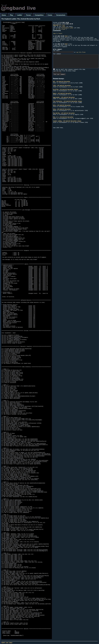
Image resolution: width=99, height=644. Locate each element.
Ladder (20, 15)
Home (4, 15)
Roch (66, 36)
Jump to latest (58, 33)
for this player (61, 29)
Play (11, 15)
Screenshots (61, 15)
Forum (28, 15)
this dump (59, 25)
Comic (50, 15)
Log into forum (81, 52)
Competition (39, 15)
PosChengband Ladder (67, 28)
